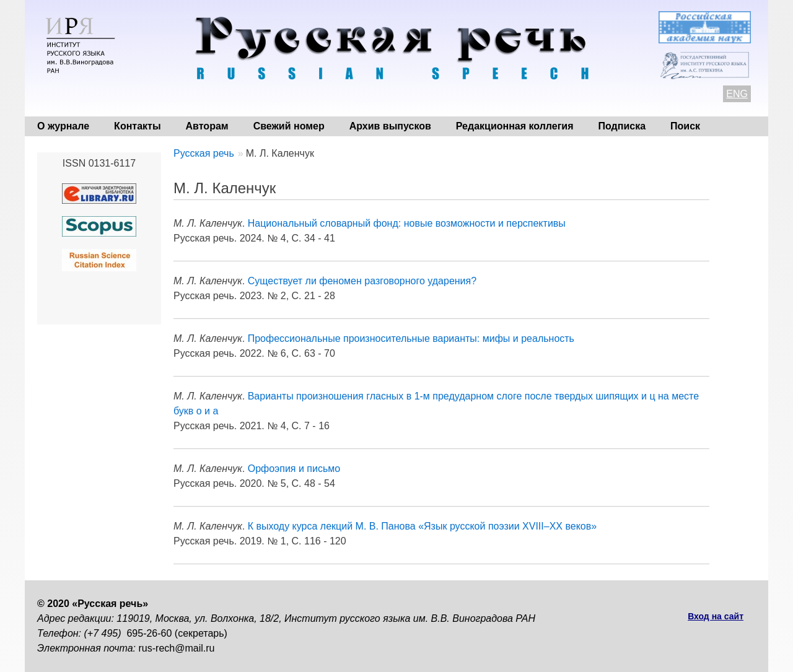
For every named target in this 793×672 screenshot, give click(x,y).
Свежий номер (289, 126)
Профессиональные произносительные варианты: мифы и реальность (411, 338)
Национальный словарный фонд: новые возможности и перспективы (407, 223)
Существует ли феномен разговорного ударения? (362, 281)
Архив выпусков (390, 126)
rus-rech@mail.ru (177, 648)
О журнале (63, 126)
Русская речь (204, 153)
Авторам (207, 126)
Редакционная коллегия (515, 126)
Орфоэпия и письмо (294, 469)
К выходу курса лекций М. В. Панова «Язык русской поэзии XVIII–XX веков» (422, 526)
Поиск (685, 126)
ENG (737, 94)
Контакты (137, 126)
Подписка (622, 126)
